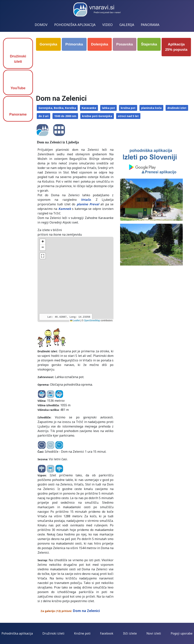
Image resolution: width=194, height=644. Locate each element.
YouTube (18, 88)
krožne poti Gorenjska (97, 116)
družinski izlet (177, 108)
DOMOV (41, 25)
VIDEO (108, 25)
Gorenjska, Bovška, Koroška (57, 108)
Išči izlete (130, 633)
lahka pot (108, 108)
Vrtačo (86, 200)
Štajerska (149, 44)
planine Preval (88, 204)
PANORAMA (150, 25)
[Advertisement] (114, 68)
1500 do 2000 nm (65, 116)
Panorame (18, 114)
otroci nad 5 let (128, 116)
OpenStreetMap (92, 320)
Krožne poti (82, 633)
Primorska (74, 44)
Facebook (107, 633)
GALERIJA (127, 25)
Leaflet (75, 320)
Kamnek (65, 209)
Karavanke (89, 108)
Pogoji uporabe (182, 633)
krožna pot (128, 108)
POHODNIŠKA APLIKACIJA (75, 25)
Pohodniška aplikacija (17, 633)
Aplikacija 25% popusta (176, 47)
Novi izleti (154, 633)
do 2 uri (43, 116)
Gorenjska (48, 44)
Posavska (125, 44)
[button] (43, 242)
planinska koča (151, 108)
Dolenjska (100, 44)
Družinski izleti (18, 59)
